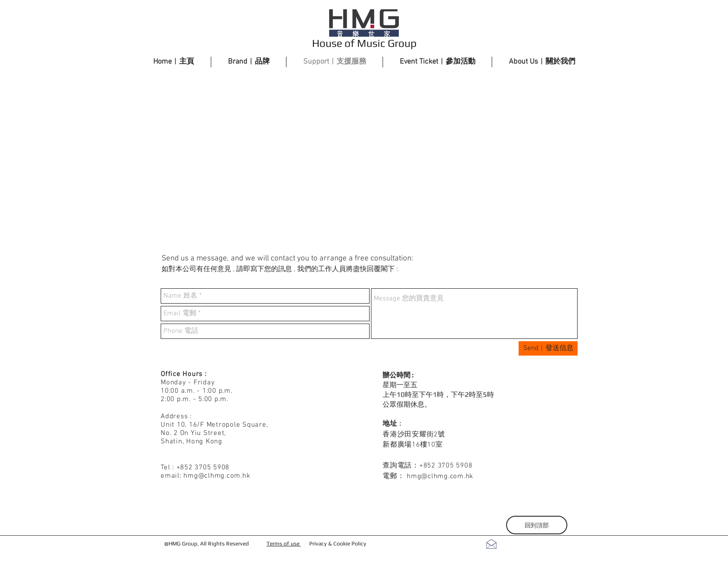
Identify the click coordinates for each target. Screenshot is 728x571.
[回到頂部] (537, 525)
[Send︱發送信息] (548, 348)
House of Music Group (364, 43)
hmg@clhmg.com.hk (217, 476)
